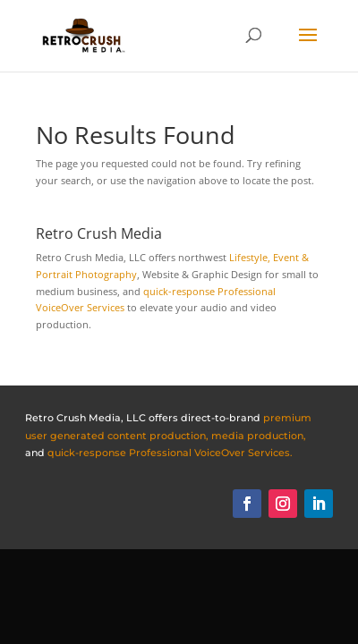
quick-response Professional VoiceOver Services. (170, 453)
